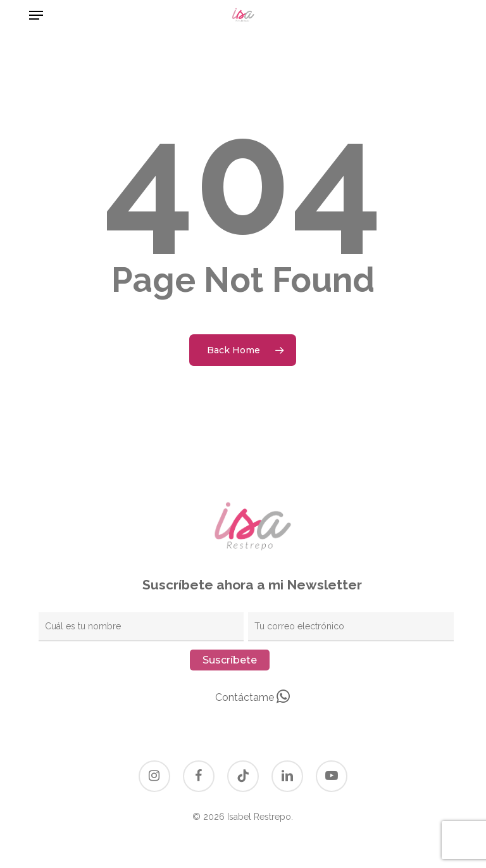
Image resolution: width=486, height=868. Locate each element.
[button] (36, 15)
